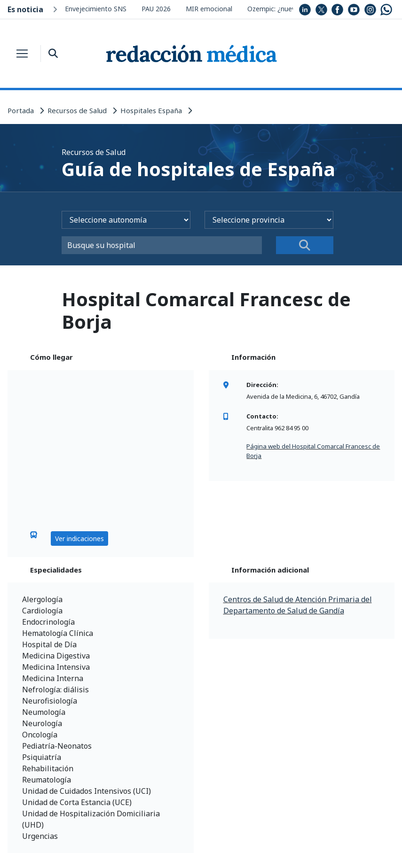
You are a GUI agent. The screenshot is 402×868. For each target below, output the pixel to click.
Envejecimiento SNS (96, 9)
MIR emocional (209, 9)
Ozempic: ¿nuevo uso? (282, 9)
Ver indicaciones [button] (79, 539)
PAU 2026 (156, 9)
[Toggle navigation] (22, 54)
